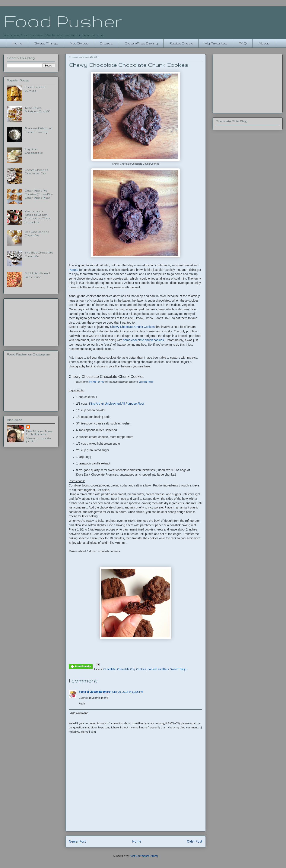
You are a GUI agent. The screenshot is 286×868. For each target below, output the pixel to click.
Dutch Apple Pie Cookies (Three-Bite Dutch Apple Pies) (39, 194)
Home (18, 43)
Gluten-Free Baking (141, 43)
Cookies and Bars (158, 669)
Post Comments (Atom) (144, 856)
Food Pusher (63, 21)
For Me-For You (97, 382)
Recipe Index (181, 43)
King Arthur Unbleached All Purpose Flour (117, 404)
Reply (82, 704)
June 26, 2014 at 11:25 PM (127, 692)
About (264, 43)
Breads (106, 43)
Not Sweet (79, 43)
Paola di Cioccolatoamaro (95, 692)
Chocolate (109, 669)
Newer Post (77, 842)
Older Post (195, 842)
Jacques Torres (146, 382)
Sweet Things (46, 43)
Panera (74, 270)
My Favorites (216, 43)
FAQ (243, 43)
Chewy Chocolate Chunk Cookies (132, 327)
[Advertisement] (31, 321)
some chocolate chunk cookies (144, 340)
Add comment (79, 713)
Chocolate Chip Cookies (132, 669)
